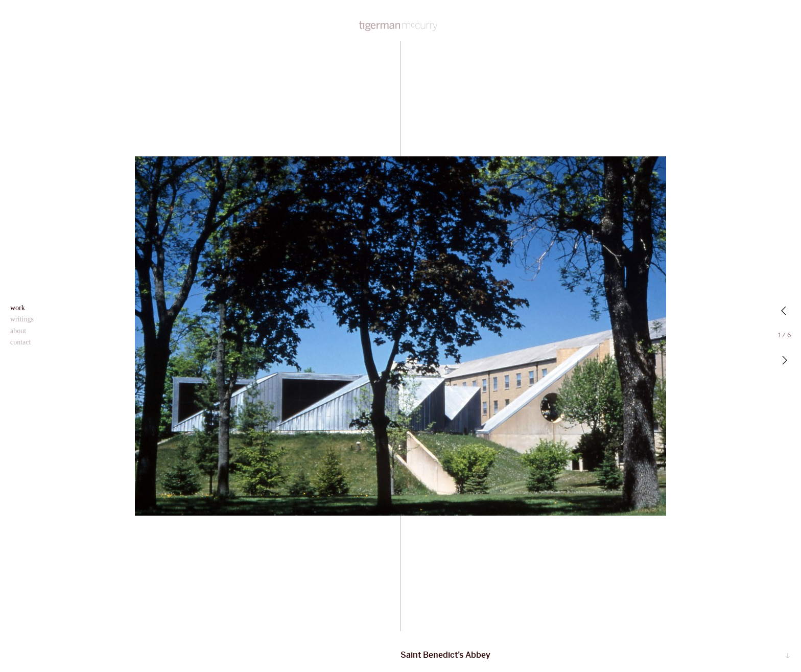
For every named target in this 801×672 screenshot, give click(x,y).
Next (785, 360)
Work (18, 308)
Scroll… (788, 656)
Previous (785, 311)
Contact (20, 342)
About (18, 331)
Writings (22, 319)
